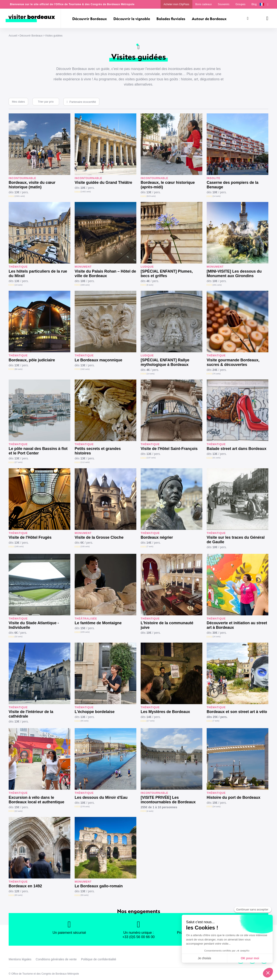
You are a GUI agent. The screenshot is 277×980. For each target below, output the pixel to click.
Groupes (240, 4)
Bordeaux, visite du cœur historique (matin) (32, 185)
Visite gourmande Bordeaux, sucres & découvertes (233, 362)
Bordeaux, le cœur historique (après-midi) (168, 185)
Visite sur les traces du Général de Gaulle (236, 540)
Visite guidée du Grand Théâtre (103, 183)
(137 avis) (151, 458)
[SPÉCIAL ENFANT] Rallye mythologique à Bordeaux (165, 362)
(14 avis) (217, 196)
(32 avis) (19, 636)
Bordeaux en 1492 (25, 886)
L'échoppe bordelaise (95, 712)
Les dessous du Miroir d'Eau (101, 797)
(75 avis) (217, 374)
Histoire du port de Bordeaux (234, 797)
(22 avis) (19, 811)
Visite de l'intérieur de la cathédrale (31, 714)
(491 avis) (217, 285)
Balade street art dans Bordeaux (237, 449)
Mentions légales (20, 959)
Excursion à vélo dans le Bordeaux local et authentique (36, 800)
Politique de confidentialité (99, 959)
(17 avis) (151, 721)
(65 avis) (19, 895)
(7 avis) (150, 546)
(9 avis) (150, 285)
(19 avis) (19, 285)
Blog (254, 4)
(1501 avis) (20, 196)
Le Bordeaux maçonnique (98, 360)
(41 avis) (217, 458)
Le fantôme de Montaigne (98, 623)
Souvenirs (224, 4)
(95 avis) (85, 721)
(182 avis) (85, 369)
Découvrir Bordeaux (31, 36)
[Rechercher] (248, 18)
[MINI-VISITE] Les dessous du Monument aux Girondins (234, 274)
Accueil (13, 36)
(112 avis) (85, 462)
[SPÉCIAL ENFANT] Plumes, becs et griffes (167, 274)
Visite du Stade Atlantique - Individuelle (34, 625)
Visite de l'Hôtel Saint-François (169, 449)
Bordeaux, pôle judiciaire (32, 360)
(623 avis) (151, 196)
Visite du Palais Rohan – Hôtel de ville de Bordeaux (105, 274)
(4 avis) (150, 811)
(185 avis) (19, 546)
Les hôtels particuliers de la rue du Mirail (38, 274)
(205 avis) (85, 632)
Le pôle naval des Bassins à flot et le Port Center (38, 451)
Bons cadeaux (204, 4)
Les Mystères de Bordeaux (165, 712)
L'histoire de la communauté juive (167, 625)
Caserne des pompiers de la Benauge (233, 185)
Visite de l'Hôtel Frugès (30, 537)
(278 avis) (85, 806)
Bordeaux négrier (157, 537)
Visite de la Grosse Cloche (99, 537)
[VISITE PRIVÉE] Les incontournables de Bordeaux (168, 800)
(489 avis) (85, 285)
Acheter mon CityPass (176, 4)
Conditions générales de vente (56, 959)
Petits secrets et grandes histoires (98, 451)
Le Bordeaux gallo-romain (99, 886)
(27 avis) (19, 462)
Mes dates (18, 102)
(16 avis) (217, 636)
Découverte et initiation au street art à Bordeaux (237, 625)
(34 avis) (217, 806)
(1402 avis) (86, 191)
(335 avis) (85, 546)
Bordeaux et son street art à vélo (237, 712)
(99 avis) (85, 895)
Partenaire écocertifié (83, 102)
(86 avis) (19, 369)
